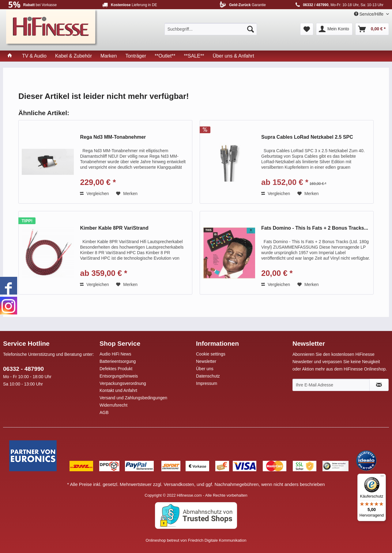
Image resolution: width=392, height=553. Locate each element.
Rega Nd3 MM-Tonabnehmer (113, 137)
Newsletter (206, 361)
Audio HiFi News (115, 354)
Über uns (205, 369)
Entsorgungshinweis (119, 376)
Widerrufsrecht (113, 405)
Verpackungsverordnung (123, 383)
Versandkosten (179, 484)
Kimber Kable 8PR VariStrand (114, 228)
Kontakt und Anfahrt (118, 390)
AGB (104, 412)
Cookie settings (211, 354)
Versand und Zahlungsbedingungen (133, 398)
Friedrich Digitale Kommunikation (217, 540)
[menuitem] (211, 29)
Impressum (207, 383)
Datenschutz (208, 376)
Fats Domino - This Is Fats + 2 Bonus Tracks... (315, 228)
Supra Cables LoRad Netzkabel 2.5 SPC (307, 137)
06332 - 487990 (23, 369)
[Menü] (382, 477)
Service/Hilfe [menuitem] (369, 14)
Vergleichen (94, 194)
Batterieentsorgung (118, 361)
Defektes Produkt (116, 369)
